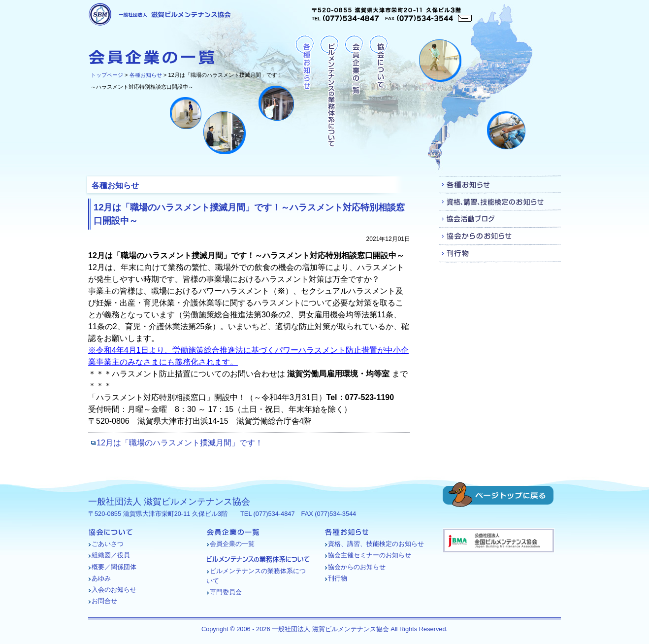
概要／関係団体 (114, 567)
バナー (499, 541)
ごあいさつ (108, 544)
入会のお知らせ (114, 590)
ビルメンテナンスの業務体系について (329, 91)
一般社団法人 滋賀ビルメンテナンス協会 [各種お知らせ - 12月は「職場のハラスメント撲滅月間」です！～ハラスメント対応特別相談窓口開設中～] (160, 14)
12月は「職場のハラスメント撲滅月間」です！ (180, 443)
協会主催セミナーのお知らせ (370, 555)
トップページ (107, 75)
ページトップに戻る (498, 495)
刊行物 (500, 254)
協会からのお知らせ (500, 236)
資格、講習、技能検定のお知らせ (500, 202)
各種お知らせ (146, 75)
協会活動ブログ (500, 219)
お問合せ (104, 601)
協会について (378, 91)
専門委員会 (226, 592)
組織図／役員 (111, 555)
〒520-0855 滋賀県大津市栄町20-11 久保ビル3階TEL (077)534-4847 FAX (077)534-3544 (392, 15)
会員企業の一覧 (354, 91)
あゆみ (101, 578)
